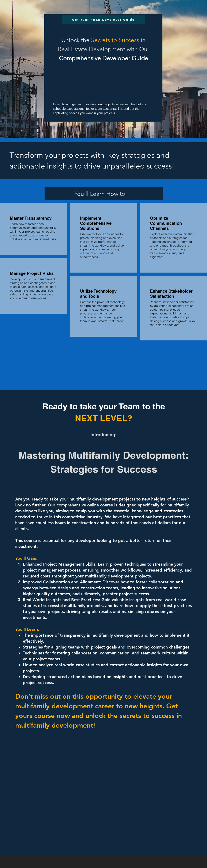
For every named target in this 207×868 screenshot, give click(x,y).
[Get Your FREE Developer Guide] (103, 20)
